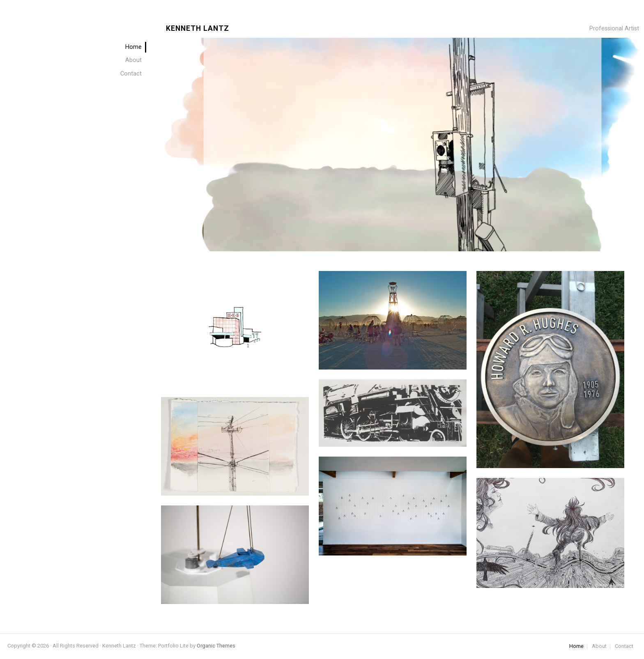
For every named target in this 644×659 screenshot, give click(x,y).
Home (576, 646)
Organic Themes (216, 646)
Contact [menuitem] (131, 74)
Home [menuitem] (133, 47)
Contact (624, 646)
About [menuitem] (133, 60)
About (599, 646)
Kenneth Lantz (198, 29)
